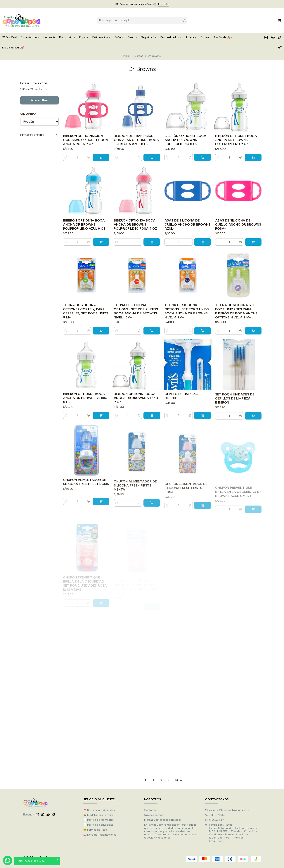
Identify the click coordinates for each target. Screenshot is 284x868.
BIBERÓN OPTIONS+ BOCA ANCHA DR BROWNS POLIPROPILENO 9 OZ (236, 140)
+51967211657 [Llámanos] (215, 815)
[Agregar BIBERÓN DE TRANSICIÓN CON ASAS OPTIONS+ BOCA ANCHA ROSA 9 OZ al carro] (101, 157)
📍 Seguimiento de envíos (99, 810)
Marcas (139, 56)
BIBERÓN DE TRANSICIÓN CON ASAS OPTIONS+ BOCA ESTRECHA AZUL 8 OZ (136, 140)
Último (178, 780)
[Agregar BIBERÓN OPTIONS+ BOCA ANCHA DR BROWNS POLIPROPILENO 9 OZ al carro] (253, 157)
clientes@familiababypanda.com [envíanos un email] (227, 810)
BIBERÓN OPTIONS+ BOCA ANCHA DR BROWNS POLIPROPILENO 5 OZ (185, 140)
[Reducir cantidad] (66, 157)
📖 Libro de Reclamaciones (100, 835)
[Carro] (279, 20)
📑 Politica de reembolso (99, 820)
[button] (10, 37)
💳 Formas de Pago (95, 830)
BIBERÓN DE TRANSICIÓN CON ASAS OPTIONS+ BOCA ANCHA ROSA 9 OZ (86, 140)
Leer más (163, 4)
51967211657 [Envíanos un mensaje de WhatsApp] (214, 820)
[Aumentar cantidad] (89, 157)
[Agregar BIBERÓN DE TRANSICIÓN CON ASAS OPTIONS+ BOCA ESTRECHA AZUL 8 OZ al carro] (152, 157)
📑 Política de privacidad (98, 825)
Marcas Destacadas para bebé (163, 820)
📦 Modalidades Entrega (98, 815)
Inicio (127, 56)
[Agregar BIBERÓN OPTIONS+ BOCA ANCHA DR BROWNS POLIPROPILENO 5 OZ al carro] (202, 157)
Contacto (150, 810)
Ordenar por (29, 114)
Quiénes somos (154, 815)
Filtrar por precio (39, 135)
